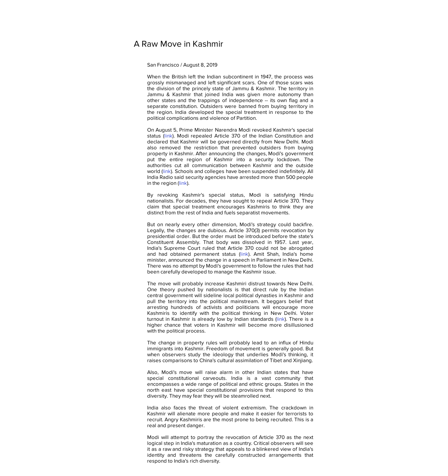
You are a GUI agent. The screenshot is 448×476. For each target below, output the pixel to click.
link (168, 135)
